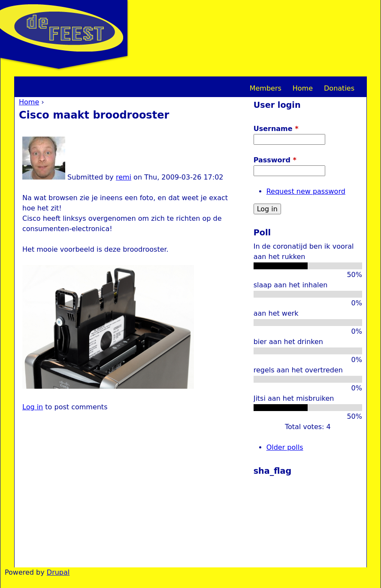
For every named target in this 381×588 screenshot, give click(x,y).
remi (124, 177)
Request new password (306, 191)
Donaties (339, 88)
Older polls (285, 447)
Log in (33, 407)
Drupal (58, 572)
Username (276, 129)
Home (29, 102)
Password (275, 160)
